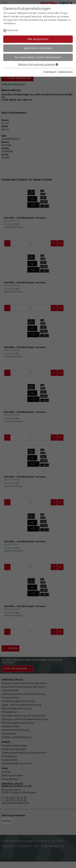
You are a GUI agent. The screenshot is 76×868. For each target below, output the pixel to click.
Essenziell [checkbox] (13, 30)
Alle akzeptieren (38, 39)
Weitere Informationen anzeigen (38, 64)
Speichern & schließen (38, 48)
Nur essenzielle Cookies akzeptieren (38, 57)
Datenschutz (66, 72)
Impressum (50, 72)
